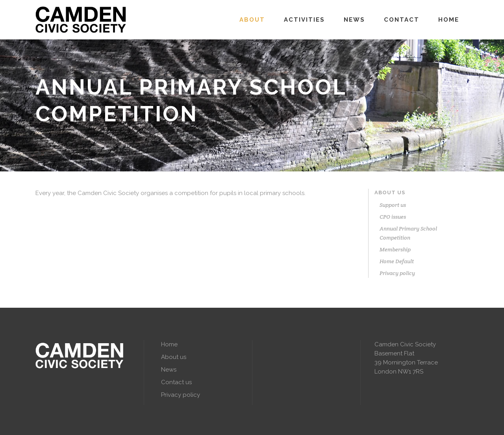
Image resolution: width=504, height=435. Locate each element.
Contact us (176, 382)
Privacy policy (397, 273)
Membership (395, 249)
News (169, 370)
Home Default (397, 261)
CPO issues (393, 217)
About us (390, 192)
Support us (393, 205)
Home (169, 344)
